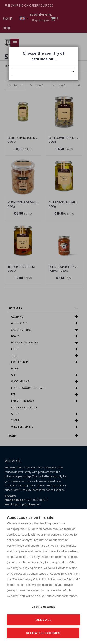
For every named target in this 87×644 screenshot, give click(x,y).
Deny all (43, 620)
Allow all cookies (43, 633)
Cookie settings (44, 607)
